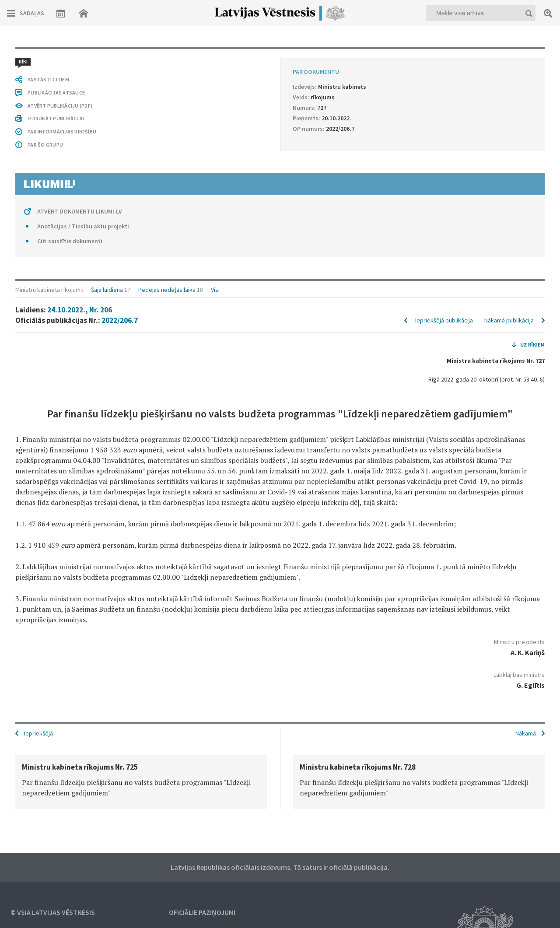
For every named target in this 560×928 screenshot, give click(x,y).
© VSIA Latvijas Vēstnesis (53, 912)
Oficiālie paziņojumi (202, 912)
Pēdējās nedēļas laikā (167, 290)
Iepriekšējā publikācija (444, 320)
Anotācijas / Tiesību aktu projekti (83, 226)
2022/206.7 (120, 320)
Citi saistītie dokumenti (70, 241)
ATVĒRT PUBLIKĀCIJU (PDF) (60, 106)
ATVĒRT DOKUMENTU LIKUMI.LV (80, 211)
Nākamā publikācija (509, 320)
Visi (215, 290)
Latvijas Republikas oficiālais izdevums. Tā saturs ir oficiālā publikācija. (280, 867)
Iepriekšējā (38, 733)
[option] (141, 782)
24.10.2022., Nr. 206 (80, 310)
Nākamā (526, 733)
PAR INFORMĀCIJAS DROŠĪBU (62, 131)
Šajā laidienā (107, 290)
